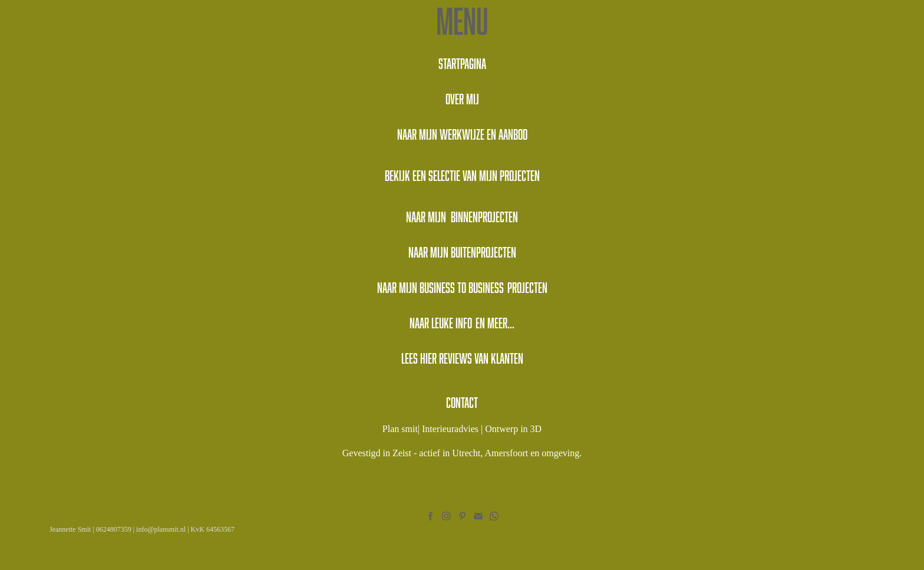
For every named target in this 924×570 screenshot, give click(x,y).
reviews (456, 358)
